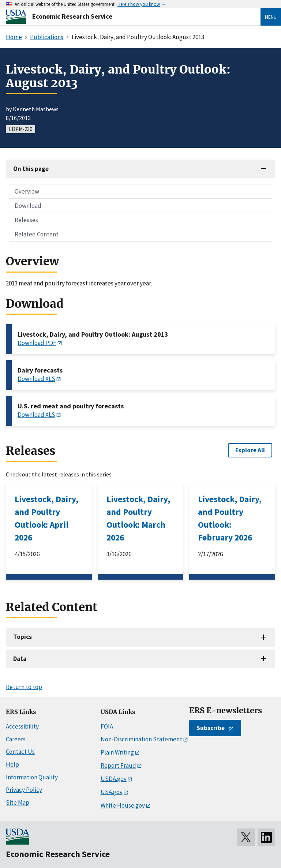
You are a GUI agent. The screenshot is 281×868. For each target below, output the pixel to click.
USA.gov (112, 792)
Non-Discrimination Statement (141, 739)
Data (20, 659)
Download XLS (36, 379)
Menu (271, 17)
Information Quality (32, 777)
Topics (23, 637)
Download (28, 206)
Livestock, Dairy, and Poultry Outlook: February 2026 (230, 518)
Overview (27, 191)
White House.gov (123, 805)
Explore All (250, 450)
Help (12, 764)
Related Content (37, 234)
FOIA (107, 726)
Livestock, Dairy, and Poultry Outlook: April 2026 (46, 518)
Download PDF (37, 343)
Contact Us (20, 752)
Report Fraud (118, 766)
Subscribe (211, 728)
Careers (16, 739)
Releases (26, 220)
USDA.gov (114, 779)
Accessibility (22, 726)
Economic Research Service (72, 16)
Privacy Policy (24, 790)
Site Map (18, 802)
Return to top (24, 687)
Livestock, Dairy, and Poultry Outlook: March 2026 (138, 518)
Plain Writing (117, 752)
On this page (31, 169)
